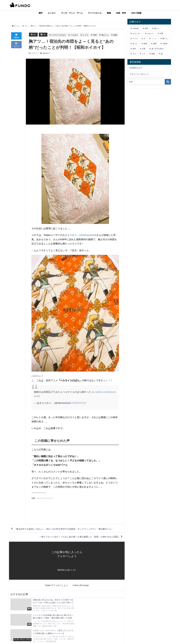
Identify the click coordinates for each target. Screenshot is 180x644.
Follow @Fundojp (81, 586)
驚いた (44, 35)
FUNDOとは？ (136, 68)
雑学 (41, 13)
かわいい (150, 33)
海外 (134, 49)
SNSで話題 (136, 13)
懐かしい (106, 35)
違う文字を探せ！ (158, 49)
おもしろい (137, 33)
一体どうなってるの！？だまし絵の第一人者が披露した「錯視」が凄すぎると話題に (77, 537)
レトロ (86, 35)
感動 (155, 44)
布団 (96, 35)
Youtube (136, 28)
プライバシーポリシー (139, 74)
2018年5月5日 (79, 403)
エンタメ (52, 13)
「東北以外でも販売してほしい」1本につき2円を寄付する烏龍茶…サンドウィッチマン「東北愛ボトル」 (67, 529)
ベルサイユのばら (60, 35)
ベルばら (75, 35)
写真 (162, 33)
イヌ (144, 54)
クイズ (135, 39)
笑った (34, 35)
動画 (145, 44)
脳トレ (157, 28)
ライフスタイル (95, 13)
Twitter (165, 44)
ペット (154, 39)
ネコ (134, 54)
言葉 (144, 49)
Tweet (16, 36)
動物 (109, 13)
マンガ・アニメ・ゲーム (72, 13)
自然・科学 (121, 13)
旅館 (116, 35)
